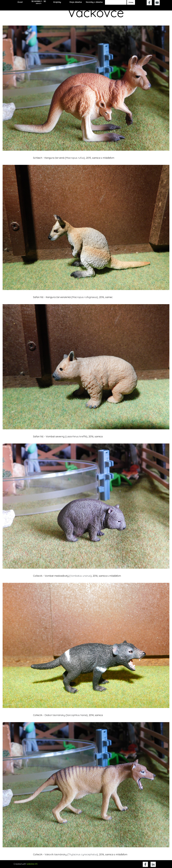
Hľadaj (131, 2)
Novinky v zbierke (94, 2)
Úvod (20, 2)
